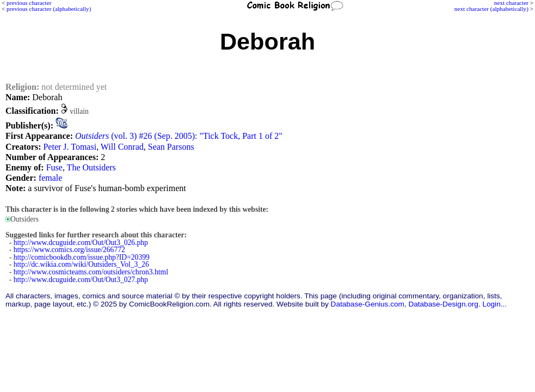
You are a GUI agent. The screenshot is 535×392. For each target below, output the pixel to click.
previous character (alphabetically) (49, 9)
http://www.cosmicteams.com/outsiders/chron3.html (91, 272)
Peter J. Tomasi (70, 147)
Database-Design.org (443, 304)
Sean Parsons (171, 147)
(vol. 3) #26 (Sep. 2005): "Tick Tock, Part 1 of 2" (179, 136)
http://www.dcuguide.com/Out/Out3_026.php (81, 243)
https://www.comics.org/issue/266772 (69, 250)
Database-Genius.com (368, 304)
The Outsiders (91, 167)
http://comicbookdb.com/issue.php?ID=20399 (82, 257)
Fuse (54, 167)
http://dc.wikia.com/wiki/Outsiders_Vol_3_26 (81, 264)
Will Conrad (122, 147)
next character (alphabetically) (491, 9)
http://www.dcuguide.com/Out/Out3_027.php (81, 280)
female (51, 178)
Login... (494, 304)
